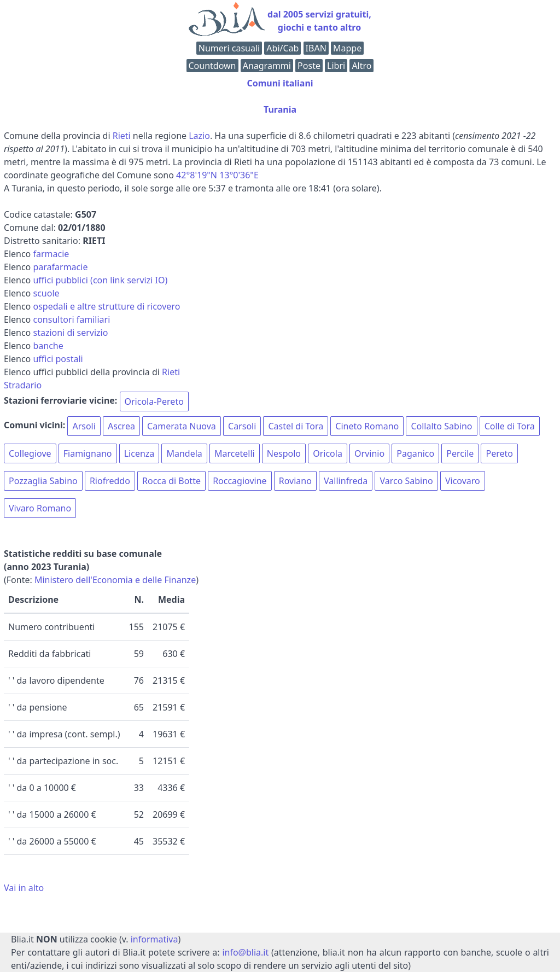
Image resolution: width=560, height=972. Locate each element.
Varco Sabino (406, 481)
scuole (46, 293)
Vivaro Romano (40, 508)
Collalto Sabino (441, 426)
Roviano (295, 481)
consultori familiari (71, 319)
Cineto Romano (367, 426)
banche (48, 346)
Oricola (328, 453)
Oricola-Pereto (154, 401)
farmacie (51, 254)
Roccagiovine (240, 481)
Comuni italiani (280, 83)
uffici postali (58, 359)
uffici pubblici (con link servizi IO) (100, 280)
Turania (280, 109)
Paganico (415, 453)
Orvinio (369, 453)
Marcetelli (235, 453)
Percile (460, 453)
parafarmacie (60, 267)
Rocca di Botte (171, 481)
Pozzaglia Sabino (43, 481)
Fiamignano (88, 453)
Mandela (184, 453)
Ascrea (121, 426)
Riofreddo (110, 481)
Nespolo (284, 453)
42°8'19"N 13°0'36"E (217, 175)
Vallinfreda (346, 481)
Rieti (122, 136)
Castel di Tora (296, 426)
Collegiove (30, 453)
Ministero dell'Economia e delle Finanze (115, 580)
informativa (154, 939)
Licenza (139, 453)
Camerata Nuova (182, 426)
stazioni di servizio (70, 333)
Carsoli (242, 426)
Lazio (199, 136)
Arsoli (84, 426)
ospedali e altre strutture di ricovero (106, 306)
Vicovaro (463, 481)
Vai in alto (24, 888)
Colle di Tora (510, 426)
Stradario (23, 385)
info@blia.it (245, 952)
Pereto (499, 453)
